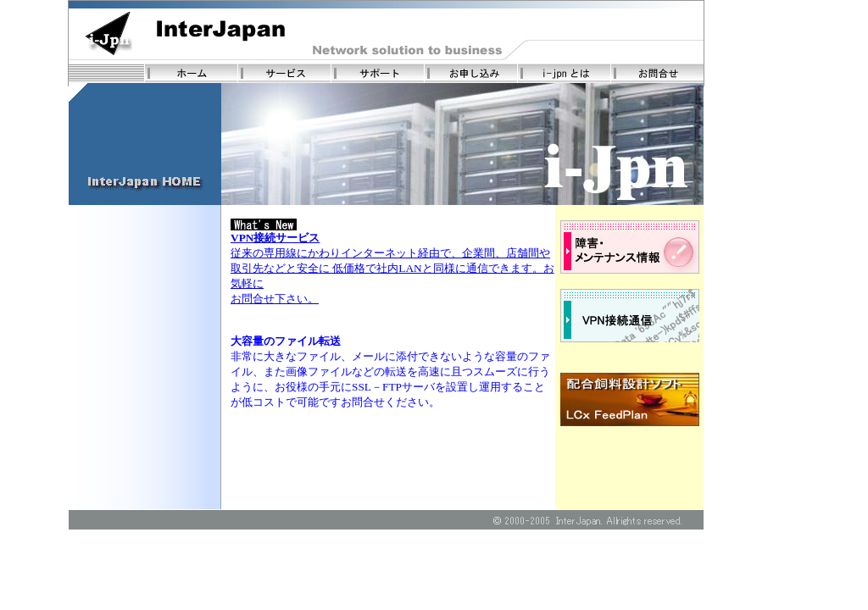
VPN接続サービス (275, 238)
